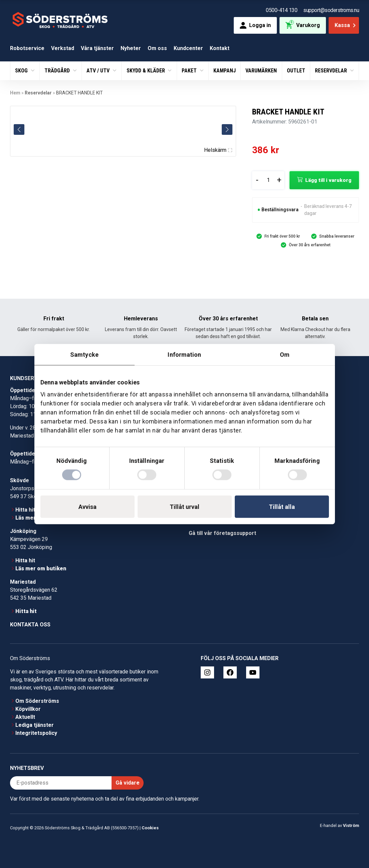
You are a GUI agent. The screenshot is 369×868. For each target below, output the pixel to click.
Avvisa (87, 507)
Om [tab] (285, 354)
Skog (22, 71)
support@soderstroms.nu (331, 10)
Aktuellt (25, 717)
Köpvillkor (28, 709)
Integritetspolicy (36, 733)
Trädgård (58, 71)
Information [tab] (184, 354)
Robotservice (27, 48)
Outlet (296, 71)
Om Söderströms (37, 701)
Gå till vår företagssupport (222, 533)
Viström (351, 825)
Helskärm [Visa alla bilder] (218, 150)
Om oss (157, 48)
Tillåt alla (282, 507)
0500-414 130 (282, 10)
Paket (190, 71)
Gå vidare (128, 783)
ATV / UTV (99, 71)
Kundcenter (188, 48)
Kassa (346, 25)
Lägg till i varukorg (328, 180)
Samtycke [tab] (84, 354)
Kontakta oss (30, 625)
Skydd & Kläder (146, 71)
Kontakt (220, 48)
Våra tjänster (97, 48)
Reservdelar (332, 71)
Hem (15, 93)
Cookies (150, 828)
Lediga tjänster (35, 725)
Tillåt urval (184, 507)
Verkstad (63, 48)
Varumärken (261, 71)
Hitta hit (25, 510)
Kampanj (225, 71)
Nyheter (131, 48)
